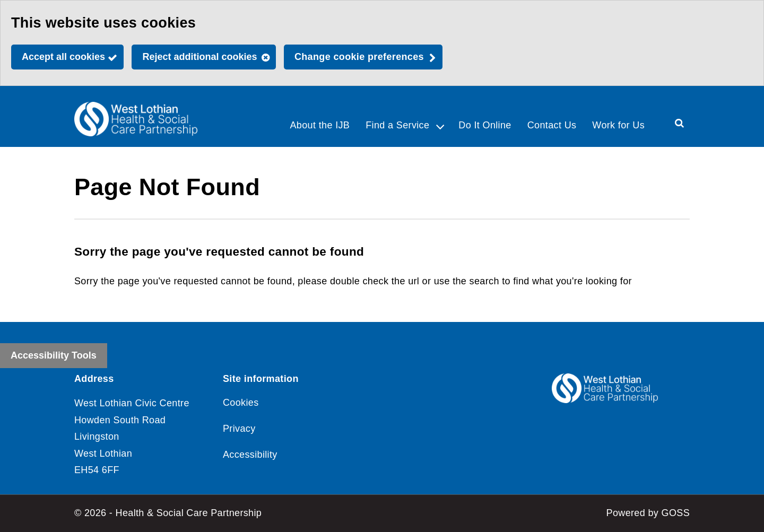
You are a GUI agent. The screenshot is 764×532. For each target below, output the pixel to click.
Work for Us (618, 125)
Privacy (239, 429)
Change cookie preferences (359, 57)
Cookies (241, 403)
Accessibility (250, 455)
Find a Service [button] (397, 125)
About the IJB (320, 125)
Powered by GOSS (648, 513)
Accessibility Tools (54, 355)
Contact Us (552, 125)
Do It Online (485, 125)
